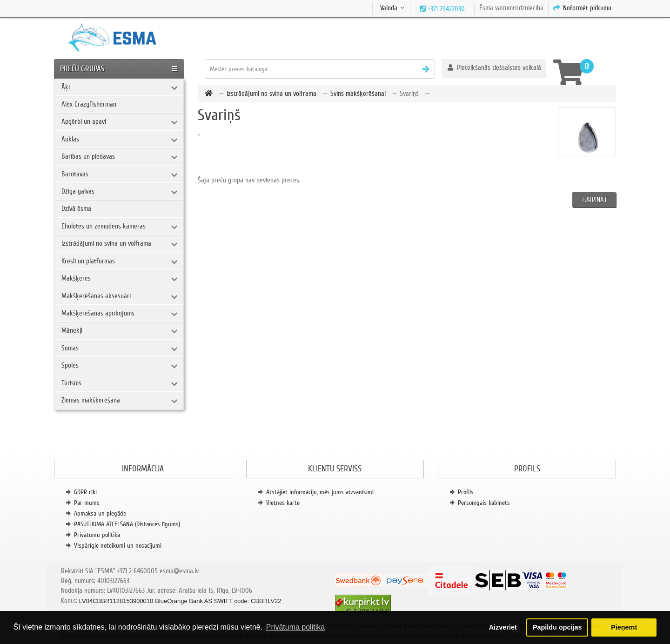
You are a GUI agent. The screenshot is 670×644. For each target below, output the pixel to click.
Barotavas (75, 174)
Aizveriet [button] (503, 627)
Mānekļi (72, 330)
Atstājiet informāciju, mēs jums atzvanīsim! (320, 492)
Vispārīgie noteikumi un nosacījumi (118, 546)
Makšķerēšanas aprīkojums (98, 313)
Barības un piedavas (88, 156)
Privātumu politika (97, 535)
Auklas (70, 139)
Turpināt (594, 200)
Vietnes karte (283, 503)
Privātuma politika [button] (295, 627)
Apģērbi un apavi (84, 121)
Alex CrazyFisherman (89, 104)
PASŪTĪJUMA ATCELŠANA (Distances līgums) (127, 524)
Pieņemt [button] (624, 627)
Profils (466, 492)
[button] (494, 69)
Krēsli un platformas (88, 261)
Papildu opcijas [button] (557, 627)
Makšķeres (76, 278)
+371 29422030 (445, 9)
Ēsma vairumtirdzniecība (511, 8)
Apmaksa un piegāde (100, 513)
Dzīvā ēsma (76, 208)
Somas (70, 348)
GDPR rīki (85, 492)
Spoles (70, 365)
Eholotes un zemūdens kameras (104, 226)
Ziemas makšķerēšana (91, 400)
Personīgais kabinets (484, 503)
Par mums (87, 503)
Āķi (66, 87)
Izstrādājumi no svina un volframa (106, 243)
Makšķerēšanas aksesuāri (96, 296)
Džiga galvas (78, 191)
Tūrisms (71, 383)
